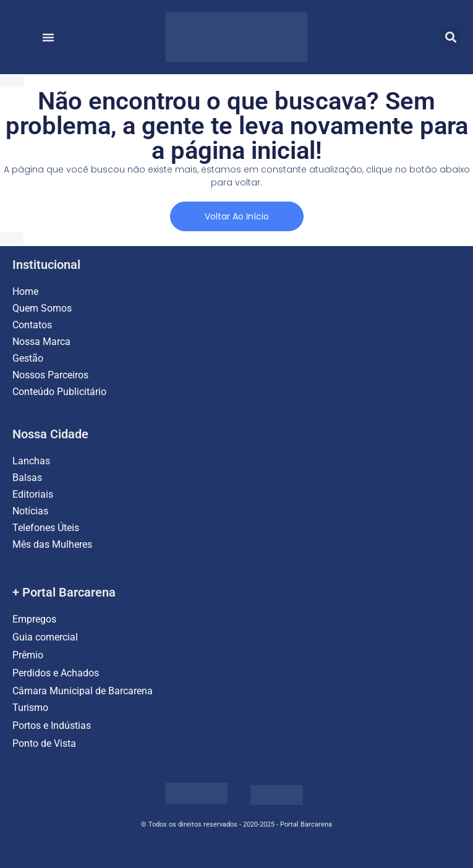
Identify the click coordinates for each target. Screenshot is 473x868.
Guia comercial (46, 637)
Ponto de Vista (44, 743)
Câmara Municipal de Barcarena (83, 691)
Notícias (30, 511)
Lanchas (31, 461)
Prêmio (28, 655)
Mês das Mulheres (52, 544)
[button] (48, 37)
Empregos (34, 619)
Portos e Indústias (52, 725)
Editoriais (33, 494)
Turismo (30, 708)
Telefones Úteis (46, 528)
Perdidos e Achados (56, 673)
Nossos (30, 375)
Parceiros (68, 375)
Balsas (27, 478)
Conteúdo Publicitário (59, 392)
